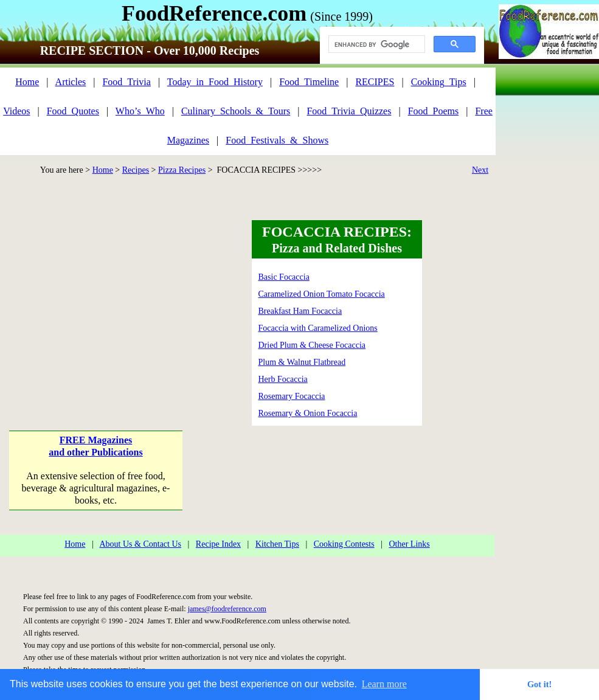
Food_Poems (434, 111)
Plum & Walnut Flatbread (302, 362)
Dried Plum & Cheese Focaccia (312, 345)
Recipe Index (218, 544)
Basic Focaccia (284, 277)
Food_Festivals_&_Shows (277, 140)
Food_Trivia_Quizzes (349, 111)
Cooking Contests (344, 544)
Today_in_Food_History (215, 82)
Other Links (409, 544)
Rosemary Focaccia (292, 396)
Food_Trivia (126, 82)
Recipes (136, 170)
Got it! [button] (539, 684)
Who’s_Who (140, 111)
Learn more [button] (384, 684)
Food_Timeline (309, 82)
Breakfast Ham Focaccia (300, 311)
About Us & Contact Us (140, 544)
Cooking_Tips (439, 82)
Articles (71, 82)
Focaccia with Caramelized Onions (318, 328)
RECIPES (375, 82)
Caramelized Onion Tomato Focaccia (322, 294)
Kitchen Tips (277, 544)
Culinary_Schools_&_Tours (236, 111)
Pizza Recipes (182, 170)
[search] (376, 44)
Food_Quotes (73, 111)
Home (27, 82)
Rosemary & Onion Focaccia (308, 413)
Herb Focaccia (283, 379)
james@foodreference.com (227, 609)
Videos (16, 111)
